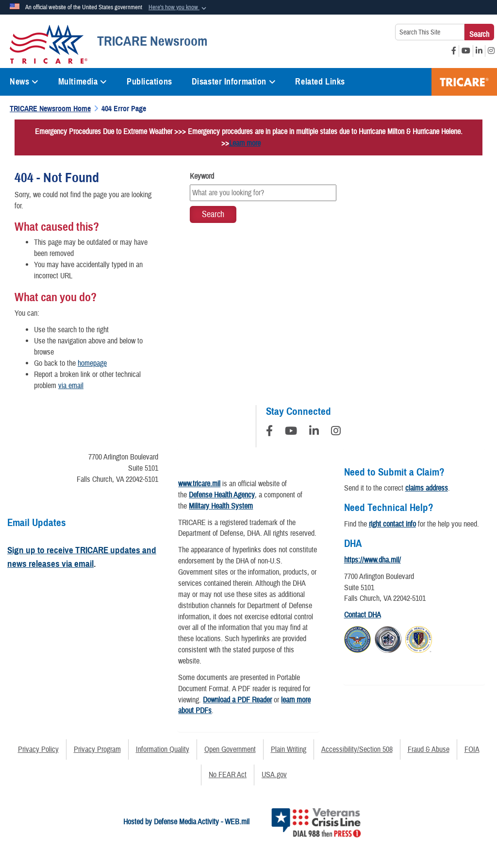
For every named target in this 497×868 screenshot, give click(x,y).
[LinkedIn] (314, 432)
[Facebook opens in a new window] (454, 51)
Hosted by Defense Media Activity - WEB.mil (186, 822)
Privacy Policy (38, 749)
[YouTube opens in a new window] (466, 51)
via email (71, 386)
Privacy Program (97, 749)
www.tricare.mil (199, 484)
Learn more (245, 143)
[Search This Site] (430, 32)
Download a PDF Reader (237, 700)
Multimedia (83, 82)
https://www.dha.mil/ (373, 560)
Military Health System (221, 506)
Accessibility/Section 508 (357, 749)
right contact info (392, 524)
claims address (427, 488)
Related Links (320, 82)
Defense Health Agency (222, 495)
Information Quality (163, 749)
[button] (178, 8)
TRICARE (464, 82)
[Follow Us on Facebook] (269, 432)
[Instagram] (336, 432)
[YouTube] (291, 432)
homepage (92, 363)
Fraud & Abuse (429, 749)
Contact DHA (363, 615)
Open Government (230, 749)
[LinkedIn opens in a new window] (479, 51)
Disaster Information (234, 82)
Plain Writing (289, 749)
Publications (149, 82)
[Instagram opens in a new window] (491, 51)
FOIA (472, 749)
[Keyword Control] (263, 193)
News (24, 82)
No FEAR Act (228, 775)
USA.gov (274, 775)
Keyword (202, 176)
